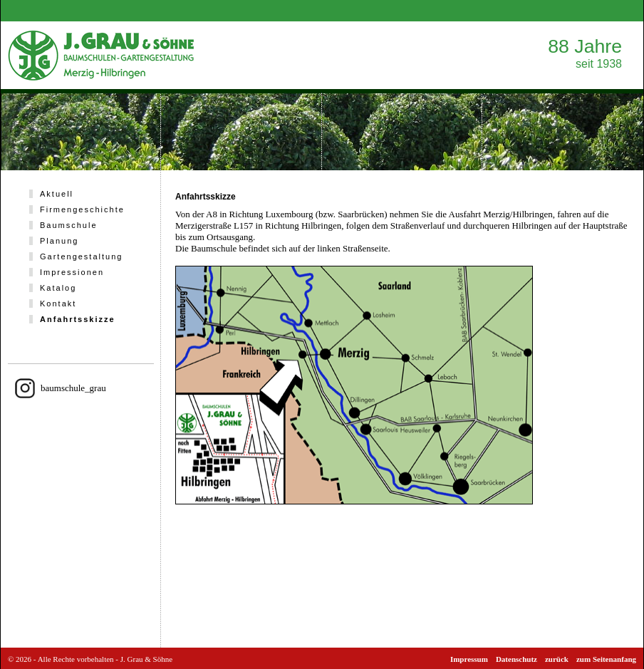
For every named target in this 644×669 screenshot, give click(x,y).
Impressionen (72, 272)
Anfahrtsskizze (78, 319)
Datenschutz (516, 659)
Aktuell (57, 194)
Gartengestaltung (81, 256)
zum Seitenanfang (606, 659)
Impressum (469, 659)
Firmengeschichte (82, 209)
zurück (557, 659)
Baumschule (69, 225)
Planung (59, 241)
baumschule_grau (73, 388)
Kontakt (58, 304)
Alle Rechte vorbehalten (76, 659)
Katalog (58, 288)
